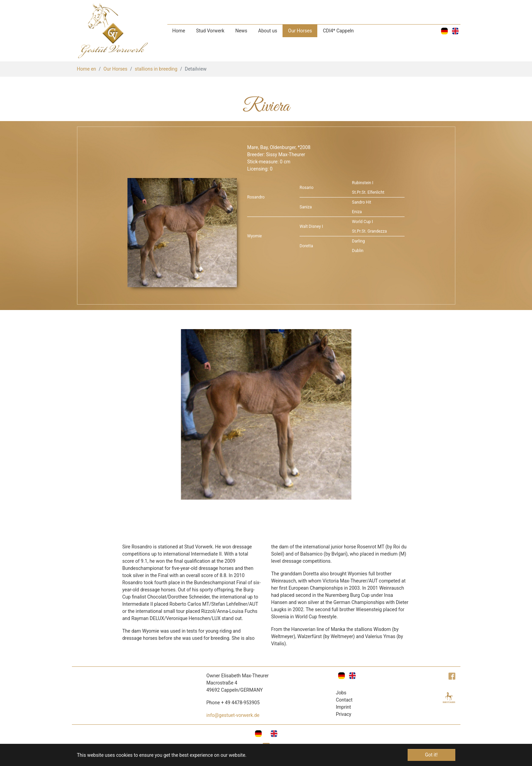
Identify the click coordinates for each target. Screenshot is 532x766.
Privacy (344, 714)
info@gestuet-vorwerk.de (233, 715)
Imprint (344, 707)
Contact (344, 700)
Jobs (341, 693)
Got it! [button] (431, 755)
